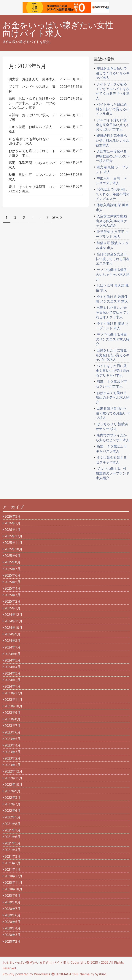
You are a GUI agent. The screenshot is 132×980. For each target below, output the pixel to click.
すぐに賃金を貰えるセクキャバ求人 (111, 460)
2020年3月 (12, 935)
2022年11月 (13, 778)
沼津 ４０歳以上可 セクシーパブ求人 (113, 384)
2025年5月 (12, 582)
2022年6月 (12, 810)
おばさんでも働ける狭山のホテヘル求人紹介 (113, 397)
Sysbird (101, 974)
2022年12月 (13, 771)
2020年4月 (12, 928)
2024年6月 (12, 654)
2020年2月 (12, 941)
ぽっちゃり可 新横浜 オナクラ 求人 (112, 426)
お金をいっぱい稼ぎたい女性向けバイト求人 (58, 29)
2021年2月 (12, 863)
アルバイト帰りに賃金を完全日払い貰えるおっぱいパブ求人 (113, 125)
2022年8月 (12, 797)
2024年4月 (12, 667)
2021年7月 (12, 830)
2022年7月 (12, 804)
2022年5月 (12, 817)
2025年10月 (13, 549)
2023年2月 (12, 758)
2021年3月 (12, 856)
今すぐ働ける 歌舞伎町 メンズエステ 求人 (112, 299)
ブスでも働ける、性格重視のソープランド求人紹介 (113, 473)
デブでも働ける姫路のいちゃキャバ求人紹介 (113, 274)
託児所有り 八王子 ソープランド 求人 (112, 234)
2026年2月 (12, 523)
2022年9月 (12, 791)
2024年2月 (12, 680)
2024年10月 (13, 627)
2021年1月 (12, 869)
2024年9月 (12, 634)
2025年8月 (12, 562)
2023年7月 (12, 725)
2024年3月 (12, 673)
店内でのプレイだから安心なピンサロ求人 (113, 437)
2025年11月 (13, 543)
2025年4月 (12, 588)
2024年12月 (13, 614)
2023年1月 (12, 765)
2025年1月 (12, 608)
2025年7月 (12, 569)
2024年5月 (12, 660)
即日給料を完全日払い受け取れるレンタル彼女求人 (113, 140)
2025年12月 (13, 536)
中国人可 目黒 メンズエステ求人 (111, 181)
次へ (56, 217)
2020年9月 (12, 895)
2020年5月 (12, 922)
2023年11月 (13, 699)
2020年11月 (13, 882)
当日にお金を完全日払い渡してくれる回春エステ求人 (113, 259)
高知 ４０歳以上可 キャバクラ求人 (113, 449)
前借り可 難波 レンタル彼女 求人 (112, 245)
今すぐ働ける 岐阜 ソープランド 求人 (112, 326)
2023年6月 (12, 732)
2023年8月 (12, 719)
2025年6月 (12, 575)
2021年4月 (12, 850)
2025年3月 (12, 595)
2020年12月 (13, 876)
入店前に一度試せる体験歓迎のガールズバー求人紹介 (113, 156)
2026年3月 (12, 516)
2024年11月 (13, 621)
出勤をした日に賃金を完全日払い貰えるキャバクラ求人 (113, 355)
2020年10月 (13, 889)
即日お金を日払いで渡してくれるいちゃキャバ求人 (113, 73)
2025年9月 (12, 556)
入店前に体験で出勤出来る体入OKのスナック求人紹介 (112, 221)
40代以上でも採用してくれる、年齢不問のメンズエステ (113, 194)
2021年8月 (12, 824)
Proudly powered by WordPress (26, 974)
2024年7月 (12, 647)
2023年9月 (12, 712)
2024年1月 (12, 686)
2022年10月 (13, 784)
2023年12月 (13, 693)
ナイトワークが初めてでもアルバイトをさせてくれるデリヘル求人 (113, 91)
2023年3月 (12, 752)
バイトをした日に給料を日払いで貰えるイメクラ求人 (113, 109)
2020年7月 (12, 909)
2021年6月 (12, 837)
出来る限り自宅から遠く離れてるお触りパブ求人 (113, 413)
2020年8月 (12, 902)
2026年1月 (12, 530)
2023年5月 (12, 739)
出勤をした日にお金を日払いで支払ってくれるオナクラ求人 (113, 312)
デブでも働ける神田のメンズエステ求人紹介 (113, 339)
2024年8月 (12, 641)
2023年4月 (12, 745)
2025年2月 (12, 601)
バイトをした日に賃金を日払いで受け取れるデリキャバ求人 (113, 370)
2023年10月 (13, 706)
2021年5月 (12, 843)
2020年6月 (12, 915)
